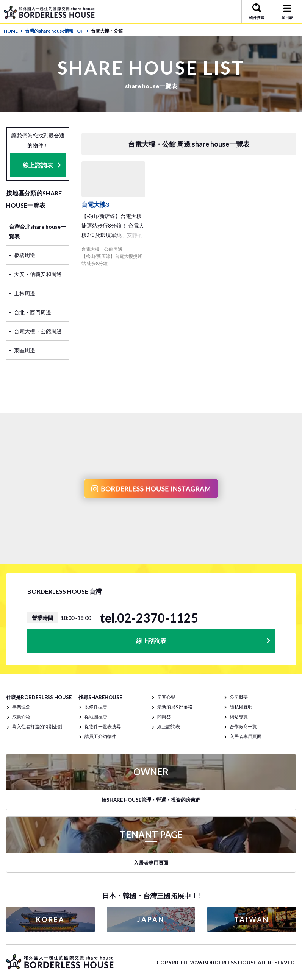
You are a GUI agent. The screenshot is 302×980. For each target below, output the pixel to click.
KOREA (50, 919)
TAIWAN (252, 919)
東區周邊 (25, 350)
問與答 (164, 717)
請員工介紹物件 (100, 736)
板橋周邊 (25, 255)
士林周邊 (25, 293)
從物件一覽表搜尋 (103, 726)
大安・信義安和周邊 (38, 274)
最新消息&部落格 (175, 707)
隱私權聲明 (241, 707)
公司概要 (239, 697)
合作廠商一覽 (243, 726)
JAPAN (151, 919)
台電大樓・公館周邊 (38, 331)
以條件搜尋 (96, 707)
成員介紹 (21, 717)
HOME (13, 31)
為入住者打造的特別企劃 (37, 726)
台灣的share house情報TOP (57, 31)
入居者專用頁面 (246, 736)
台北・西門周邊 (33, 312)
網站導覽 (239, 717)
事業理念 (21, 707)
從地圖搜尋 (96, 717)
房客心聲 (166, 697)
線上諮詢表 (38, 165)
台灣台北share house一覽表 (38, 231)
